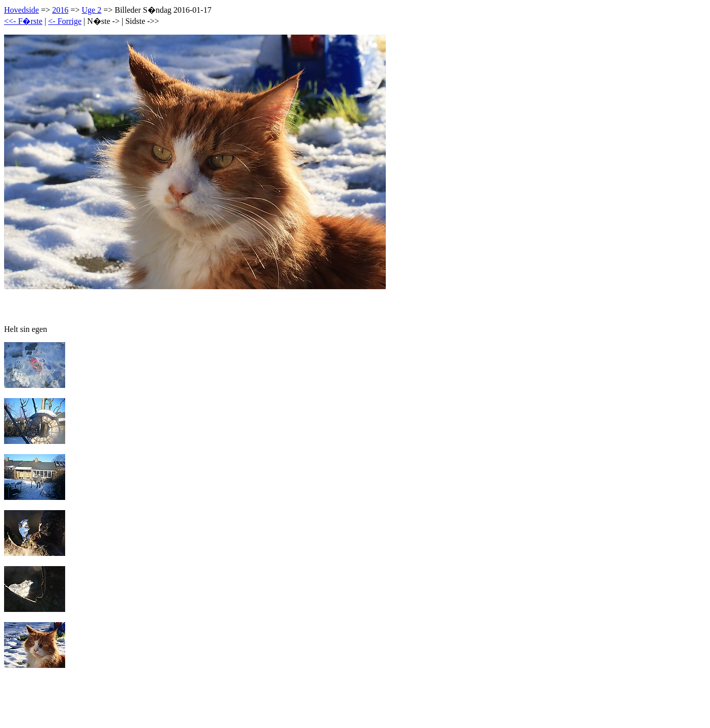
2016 (60, 10)
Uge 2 (92, 10)
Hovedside (21, 10)
